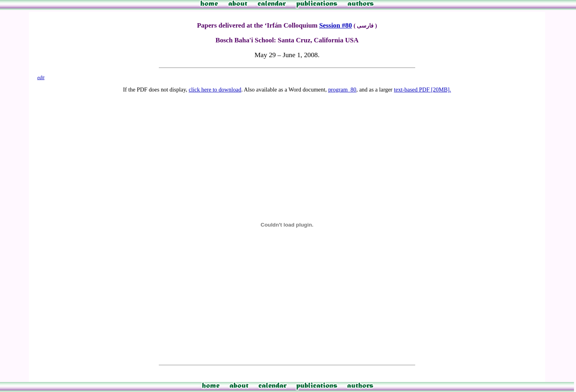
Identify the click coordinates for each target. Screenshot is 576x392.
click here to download (215, 90)
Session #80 (336, 25)
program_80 (342, 90)
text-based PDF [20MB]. (423, 90)
